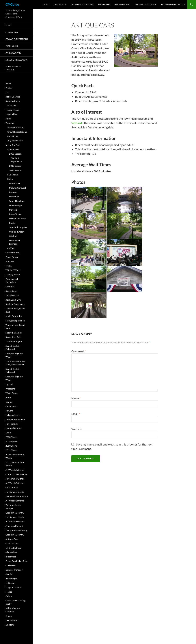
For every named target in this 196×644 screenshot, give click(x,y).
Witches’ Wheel (13, 270)
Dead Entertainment (15, 419)
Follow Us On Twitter (173, 4)
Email (76, 414)
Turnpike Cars (12, 295)
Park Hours (104, 4)
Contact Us (60, 4)
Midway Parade (13, 275)
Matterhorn (15, 183)
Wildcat (13, 236)
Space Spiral (11, 291)
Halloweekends (13, 415)
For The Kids (12, 424)
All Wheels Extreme (15, 470)
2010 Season (15, 166)
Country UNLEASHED (16, 474)
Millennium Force (18, 219)
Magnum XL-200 (13, 587)
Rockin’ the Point (14, 316)
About (9, 397)
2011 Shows (11, 450)
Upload (9, 384)
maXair (11, 248)
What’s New (13, 149)
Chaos (9, 616)
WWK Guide (12, 393)
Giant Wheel (11, 552)
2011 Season (15, 170)
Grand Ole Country (15, 513)
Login (8, 433)
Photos (9, 88)
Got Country (12, 487)
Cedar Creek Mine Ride (16, 561)
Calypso (9, 596)
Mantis (9, 592)
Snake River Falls (13, 337)
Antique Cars (12, 539)
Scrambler (14, 197)
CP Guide (12, 4)
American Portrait (14, 526)
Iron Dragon (11, 579)
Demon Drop (12, 620)
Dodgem (10, 625)
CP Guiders (11, 406)
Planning (10, 123)
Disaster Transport (14, 570)
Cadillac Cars (12, 543)
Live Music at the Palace (17, 496)
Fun (7, 92)
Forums (9, 411)
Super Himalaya (17, 201)
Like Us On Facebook (146, 4)
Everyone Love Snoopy (16, 530)
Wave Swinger (16, 205)
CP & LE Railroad (13, 548)
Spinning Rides (13, 101)
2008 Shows (11, 437)
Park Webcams (123, 4)
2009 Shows (11, 441)
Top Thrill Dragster (18, 227)
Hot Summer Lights (15, 479)
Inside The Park (13, 145)
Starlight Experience (15, 304)
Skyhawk (77, 123)
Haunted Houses (13, 428)
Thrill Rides (11, 105)
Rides (10, 179)
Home (46, 4)
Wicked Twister (16, 232)
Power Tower (12, 257)
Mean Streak (15, 214)
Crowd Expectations (82, 4)
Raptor (13, 223)
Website (77, 429)
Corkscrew (11, 565)
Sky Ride (10, 287)
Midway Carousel (17, 188)
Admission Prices (15, 127)
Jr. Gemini (10, 583)
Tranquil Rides (12, 110)
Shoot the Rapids (14, 333)
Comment (79, 351)
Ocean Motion (12, 253)
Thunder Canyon (14, 341)
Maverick (14, 210)
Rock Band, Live (13, 300)
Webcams (10, 389)
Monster (13, 192)
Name (76, 398)
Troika (9, 266)
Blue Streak (11, 557)
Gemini (9, 574)
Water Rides (11, 114)
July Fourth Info (15, 141)
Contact (9, 402)
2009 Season (15, 154)
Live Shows (13, 175)
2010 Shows (11, 446)
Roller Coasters (13, 97)
